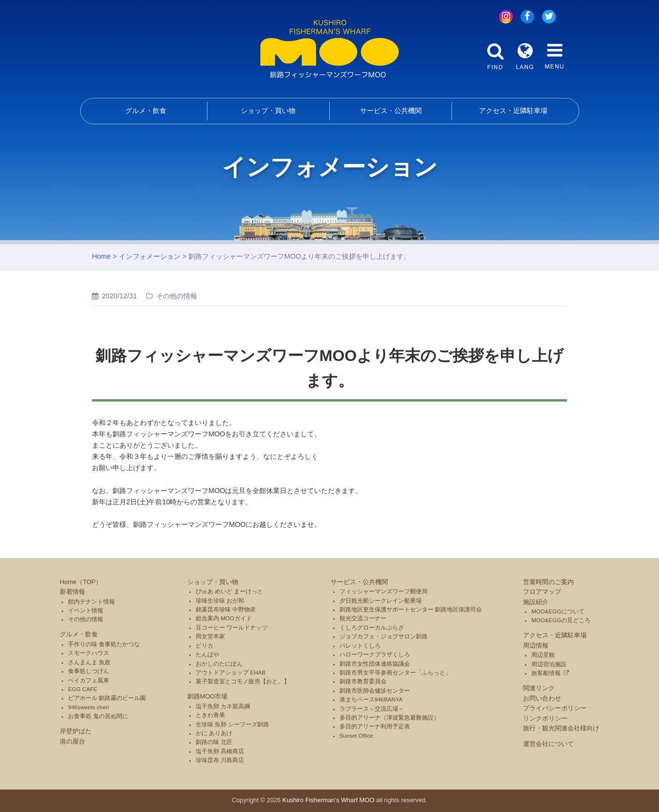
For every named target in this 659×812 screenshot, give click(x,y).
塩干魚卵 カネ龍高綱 (223, 706)
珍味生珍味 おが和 (220, 601)
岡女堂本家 (210, 636)
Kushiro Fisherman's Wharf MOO (328, 800)
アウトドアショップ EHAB (231, 673)
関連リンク (539, 688)
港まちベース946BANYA (371, 699)
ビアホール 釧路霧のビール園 (107, 698)
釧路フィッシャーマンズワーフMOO (329, 49)
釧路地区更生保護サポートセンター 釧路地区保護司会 (411, 609)
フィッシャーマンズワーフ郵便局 (384, 591)
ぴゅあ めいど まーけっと (229, 591)
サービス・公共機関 (391, 111)
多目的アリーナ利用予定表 (375, 726)
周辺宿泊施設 (549, 664)
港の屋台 (72, 741)
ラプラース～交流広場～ (372, 709)
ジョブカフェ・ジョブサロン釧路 (384, 636)
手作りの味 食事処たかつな (104, 644)
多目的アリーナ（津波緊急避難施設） (389, 718)
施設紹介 (536, 602)
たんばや (207, 654)
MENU (554, 56)
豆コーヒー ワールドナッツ (232, 628)
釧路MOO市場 (208, 696)
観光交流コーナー (363, 618)
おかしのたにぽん (219, 664)
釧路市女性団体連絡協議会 (375, 664)
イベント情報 (86, 610)
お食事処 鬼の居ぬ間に (98, 716)
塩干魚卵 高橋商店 (220, 751)
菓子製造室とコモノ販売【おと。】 (243, 681)
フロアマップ (542, 592)
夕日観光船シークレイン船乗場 (381, 601)
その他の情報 (86, 619)
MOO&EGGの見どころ (561, 620)
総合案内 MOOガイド (224, 618)
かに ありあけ (214, 733)
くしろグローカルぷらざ (372, 628)
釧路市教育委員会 (363, 681)
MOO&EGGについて (558, 611)
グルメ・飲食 (146, 111)
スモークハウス (89, 653)
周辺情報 (536, 645)
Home (101, 256)
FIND (496, 56)
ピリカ (205, 646)
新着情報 (72, 592)
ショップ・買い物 (268, 111)
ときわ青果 (210, 715)
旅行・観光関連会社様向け (561, 728)
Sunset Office (356, 736)
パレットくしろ (360, 646)
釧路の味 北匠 (214, 742)
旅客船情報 (546, 673)
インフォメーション (150, 256)
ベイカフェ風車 (89, 680)
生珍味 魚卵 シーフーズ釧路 (232, 724)
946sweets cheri (88, 707)
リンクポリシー (545, 718)
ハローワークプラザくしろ (375, 654)
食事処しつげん (89, 671)
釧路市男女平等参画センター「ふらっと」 (395, 673)
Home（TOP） (81, 582)
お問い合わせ (542, 698)
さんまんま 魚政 (89, 662)
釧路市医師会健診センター (375, 691)
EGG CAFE (83, 689)
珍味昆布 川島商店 (220, 760)
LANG (525, 56)
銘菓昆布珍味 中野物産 (226, 609)
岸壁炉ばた (76, 731)
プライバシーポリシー (555, 708)
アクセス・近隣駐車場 (513, 111)
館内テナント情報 (91, 602)
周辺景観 (543, 655)
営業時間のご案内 (548, 582)
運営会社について (548, 744)
